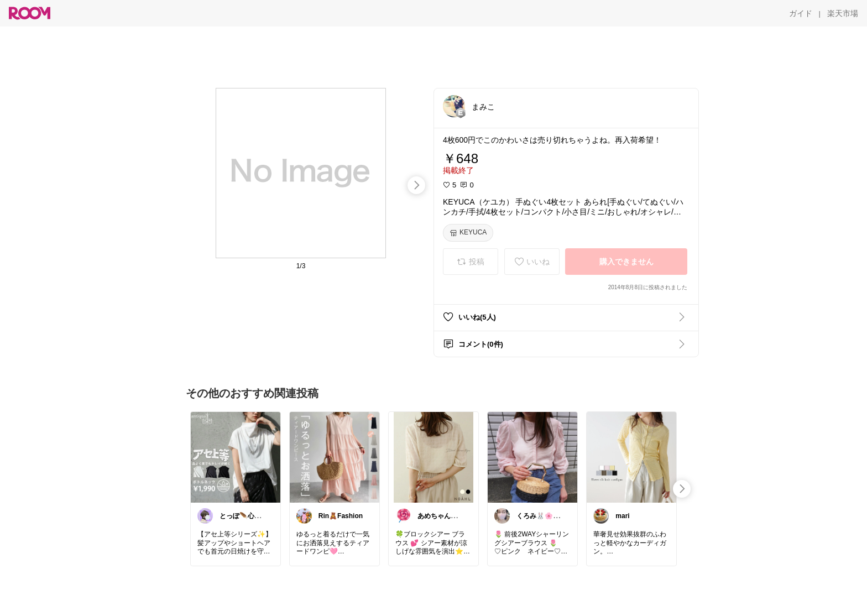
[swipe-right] (416, 185)
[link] (236, 457)
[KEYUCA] (468, 233)
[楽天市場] (843, 13)
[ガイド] (801, 13)
